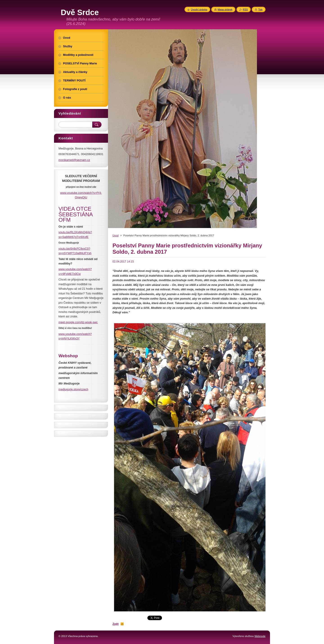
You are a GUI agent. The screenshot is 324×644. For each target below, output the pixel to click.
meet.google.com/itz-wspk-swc (78, 322)
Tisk (260, 9)
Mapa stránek (225, 9)
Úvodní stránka (199, 9)
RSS (245, 9)
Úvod (116, 235)
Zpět (116, 624)
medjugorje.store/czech (73, 389)
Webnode (260, 636)
